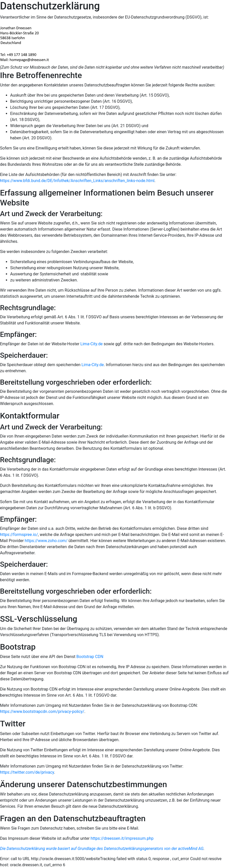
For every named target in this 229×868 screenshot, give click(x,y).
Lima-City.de (92, 344)
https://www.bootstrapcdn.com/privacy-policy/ (42, 712)
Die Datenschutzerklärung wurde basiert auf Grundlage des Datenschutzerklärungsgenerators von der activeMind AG (102, 849)
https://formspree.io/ (19, 535)
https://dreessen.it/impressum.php (122, 838)
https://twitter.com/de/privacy (27, 772)
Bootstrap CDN (90, 657)
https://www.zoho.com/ (46, 541)
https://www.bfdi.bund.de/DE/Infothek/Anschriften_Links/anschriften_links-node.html (77, 181)
